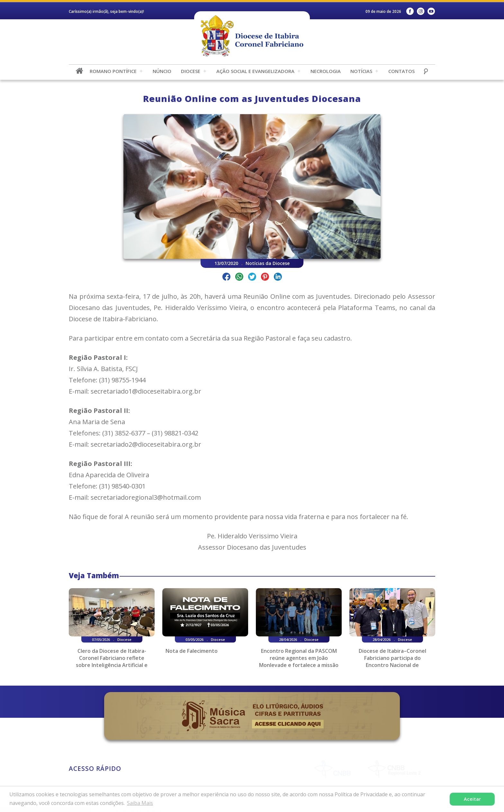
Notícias (361, 71)
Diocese (191, 71)
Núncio (162, 71)
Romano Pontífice (113, 71)
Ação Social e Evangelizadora (255, 71)
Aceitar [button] (472, 799)
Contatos (401, 71)
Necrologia (326, 71)
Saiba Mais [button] (140, 803)
